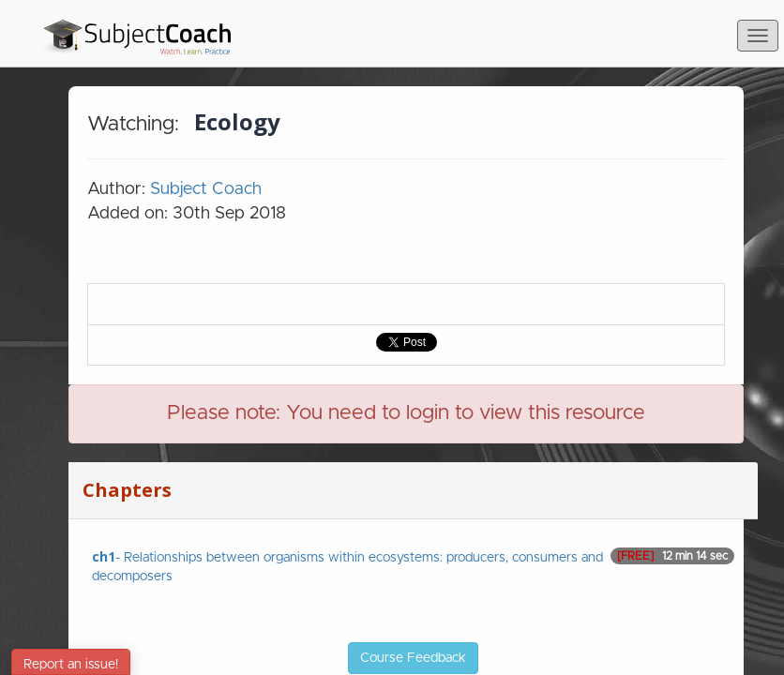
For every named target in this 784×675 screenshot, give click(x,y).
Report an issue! (71, 665)
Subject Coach (206, 189)
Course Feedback (413, 658)
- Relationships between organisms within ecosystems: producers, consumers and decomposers (413, 565)
